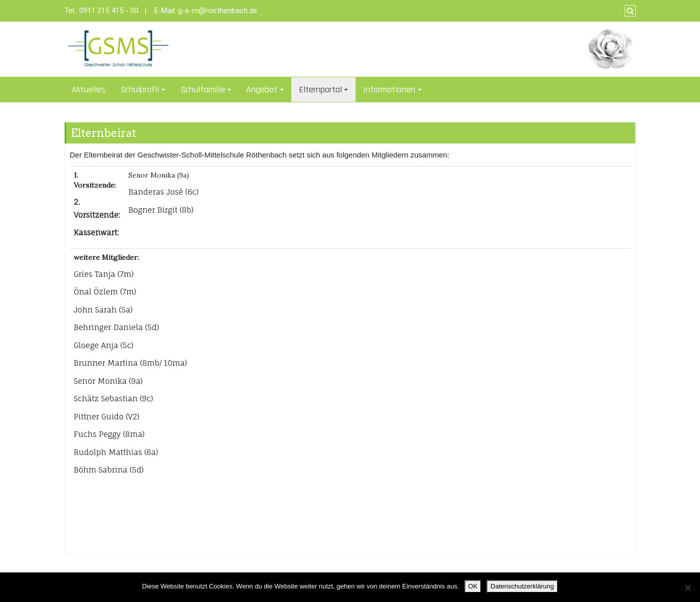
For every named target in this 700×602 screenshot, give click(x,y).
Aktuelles (89, 90)
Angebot (262, 90)
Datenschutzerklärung (522, 586)
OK (473, 586)
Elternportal (320, 90)
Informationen (389, 90)
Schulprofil (140, 90)
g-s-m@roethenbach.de (218, 11)
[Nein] (687, 587)
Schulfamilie (203, 90)
